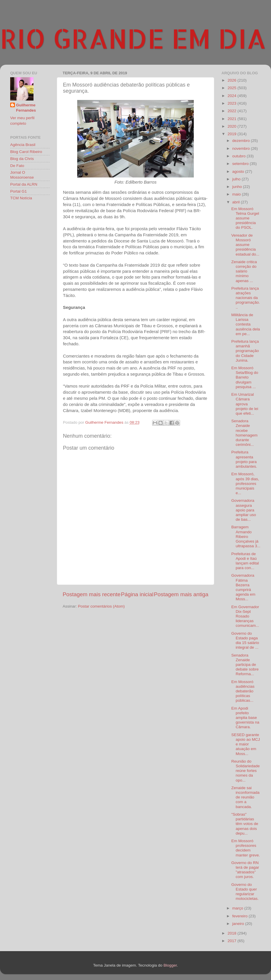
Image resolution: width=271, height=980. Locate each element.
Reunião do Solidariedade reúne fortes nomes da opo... (246, 771)
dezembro (242, 141)
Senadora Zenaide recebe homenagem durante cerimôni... (244, 433)
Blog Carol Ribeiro (26, 152)
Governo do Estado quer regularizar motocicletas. (245, 892)
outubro (240, 156)
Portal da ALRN (24, 184)
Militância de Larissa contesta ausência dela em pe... (246, 324)
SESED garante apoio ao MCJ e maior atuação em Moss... (246, 744)
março (238, 908)
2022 (233, 111)
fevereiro (240, 916)
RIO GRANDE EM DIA (133, 38)
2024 (233, 96)
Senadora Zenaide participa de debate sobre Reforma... (245, 665)
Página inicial (137, 594)
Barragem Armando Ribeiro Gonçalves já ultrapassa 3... (246, 536)
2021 (233, 119)
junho (238, 187)
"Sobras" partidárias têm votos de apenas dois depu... (245, 824)
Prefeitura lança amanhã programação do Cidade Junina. (245, 351)
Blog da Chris (22, 159)
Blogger (170, 965)
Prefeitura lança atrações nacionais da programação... (246, 298)
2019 (233, 134)
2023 (233, 103)
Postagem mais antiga (181, 594)
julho (237, 179)
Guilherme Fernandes (26, 108)
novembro (242, 148)
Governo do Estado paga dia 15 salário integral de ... (245, 641)
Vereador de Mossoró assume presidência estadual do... (245, 245)
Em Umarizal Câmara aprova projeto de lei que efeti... (245, 404)
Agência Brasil (23, 145)
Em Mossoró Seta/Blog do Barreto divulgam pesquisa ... (245, 377)
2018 (233, 933)
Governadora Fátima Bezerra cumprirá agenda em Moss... (243, 587)
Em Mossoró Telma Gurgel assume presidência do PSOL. (245, 218)
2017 (233, 941)
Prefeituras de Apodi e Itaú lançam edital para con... (245, 561)
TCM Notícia (21, 198)
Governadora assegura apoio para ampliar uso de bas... (244, 510)
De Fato (17, 166)
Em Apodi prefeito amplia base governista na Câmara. (245, 718)
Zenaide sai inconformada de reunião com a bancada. (246, 797)
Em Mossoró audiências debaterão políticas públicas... (243, 691)
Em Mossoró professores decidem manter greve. (246, 848)
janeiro (239, 924)
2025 (233, 88)
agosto (239, 171)
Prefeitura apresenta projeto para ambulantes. (244, 459)
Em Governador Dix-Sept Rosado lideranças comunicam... (245, 616)
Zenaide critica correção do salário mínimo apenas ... (244, 271)
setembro (241, 164)
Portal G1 (19, 191)
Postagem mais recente (91, 594)
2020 (233, 126)
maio (237, 194)
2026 (233, 80)
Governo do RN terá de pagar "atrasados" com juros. (245, 870)
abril (236, 202)
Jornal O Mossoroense (22, 175)
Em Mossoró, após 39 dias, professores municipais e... (245, 483)
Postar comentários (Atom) (102, 606)
